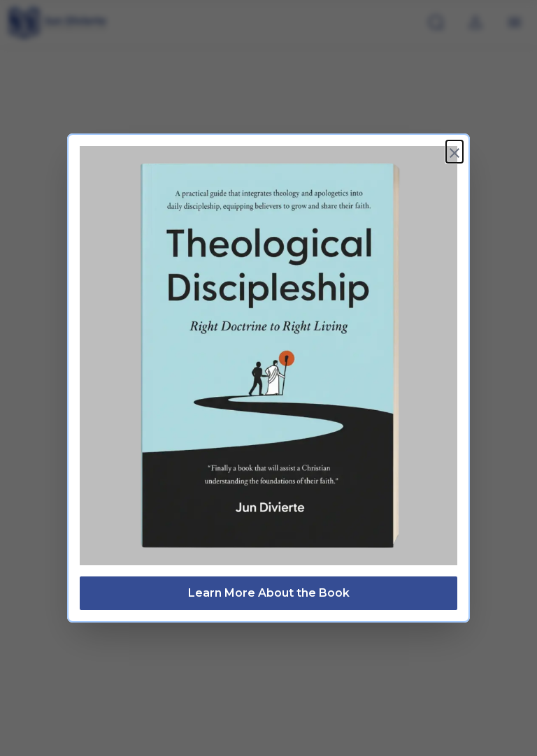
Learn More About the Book (269, 590)
